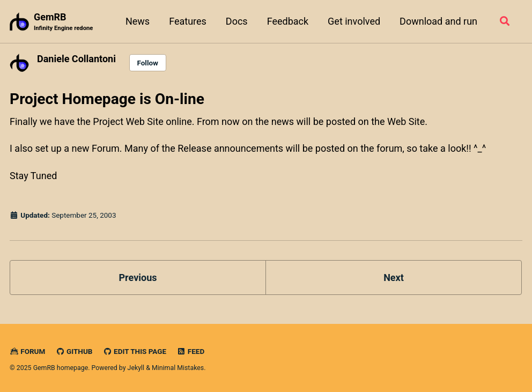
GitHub (74, 351)
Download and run (438, 21)
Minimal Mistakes (178, 368)
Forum (27, 351)
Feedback (288, 21)
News (138, 21)
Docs (237, 21)
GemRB (63, 22)
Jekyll (136, 368)
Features (188, 21)
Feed (191, 351)
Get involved (354, 21)
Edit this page (135, 351)
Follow (147, 63)
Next (394, 278)
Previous (138, 278)
